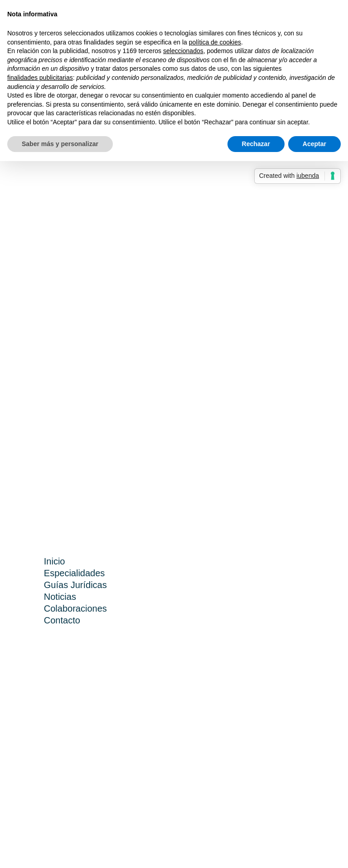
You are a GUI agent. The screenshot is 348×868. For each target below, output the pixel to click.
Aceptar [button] (314, 144)
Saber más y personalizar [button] (60, 144)
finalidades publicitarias (40, 78)
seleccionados (183, 51)
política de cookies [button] (215, 42)
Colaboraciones (75, 608)
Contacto (62, 620)
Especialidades (75, 573)
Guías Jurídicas (75, 585)
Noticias (60, 597)
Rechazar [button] (256, 144)
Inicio (55, 561)
